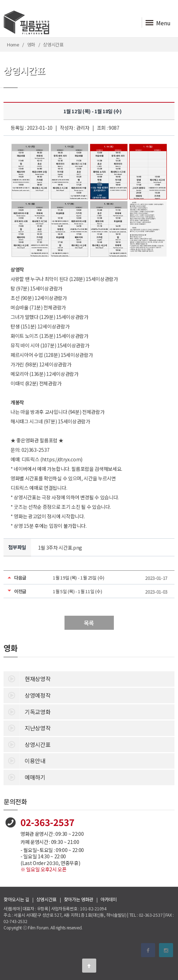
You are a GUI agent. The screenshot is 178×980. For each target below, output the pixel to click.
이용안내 (24, 760)
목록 (89, 623)
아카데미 (109, 899)
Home (13, 44)
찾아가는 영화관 (79, 899)
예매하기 (24, 777)
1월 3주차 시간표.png (60, 547)
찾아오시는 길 (16, 899)
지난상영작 (27, 728)
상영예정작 (27, 695)
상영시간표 (27, 744)
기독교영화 (27, 711)
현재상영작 (27, 678)
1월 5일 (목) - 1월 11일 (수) (77, 591)
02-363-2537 (47, 822)
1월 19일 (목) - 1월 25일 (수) (79, 578)
